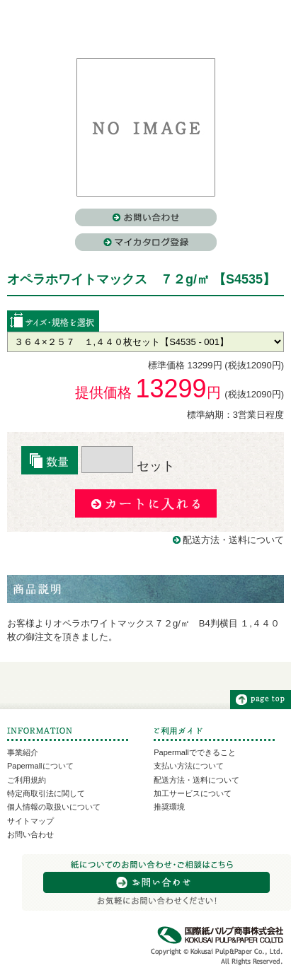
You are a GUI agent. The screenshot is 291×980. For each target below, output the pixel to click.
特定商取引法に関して (46, 793)
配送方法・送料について (233, 540)
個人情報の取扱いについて (54, 807)
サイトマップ (30, 821)
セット (128, 466)
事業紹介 (23, 752)
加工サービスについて (193, 793)
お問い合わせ (30, 834)
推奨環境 (169, 807)
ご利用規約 (27, 780)
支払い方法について (189, 766)
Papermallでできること (195, 752)
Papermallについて (40, 766)
